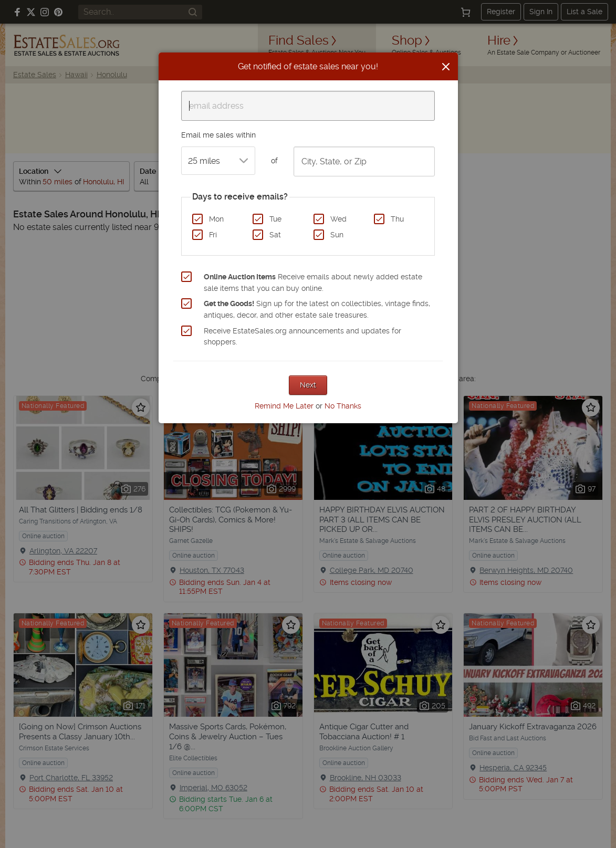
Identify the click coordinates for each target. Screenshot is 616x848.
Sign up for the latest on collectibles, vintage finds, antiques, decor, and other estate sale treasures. (317, 309)
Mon (216, 219)
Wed (338, 219)
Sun (337, 235)
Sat (275, 235)
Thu (397, 219)
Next (308, 385)
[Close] (446, 67)
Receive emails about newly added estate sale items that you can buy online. (313, 282)
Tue (275, 219)
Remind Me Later (284, 406)
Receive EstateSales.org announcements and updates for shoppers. (302, 337)
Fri (213, 235)
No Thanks (343, 406)
